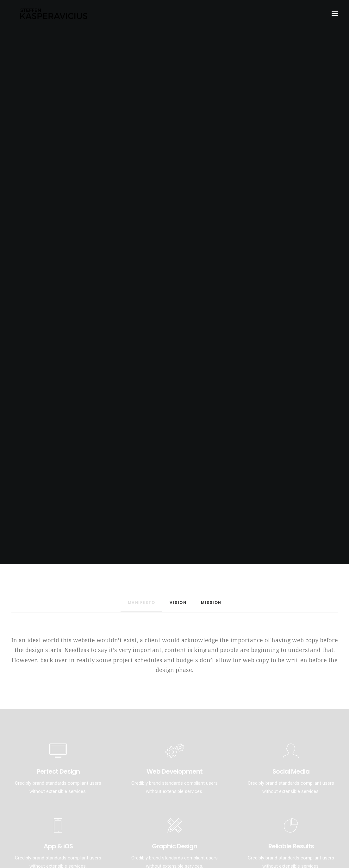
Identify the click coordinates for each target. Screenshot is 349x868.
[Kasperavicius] (55, 15)
